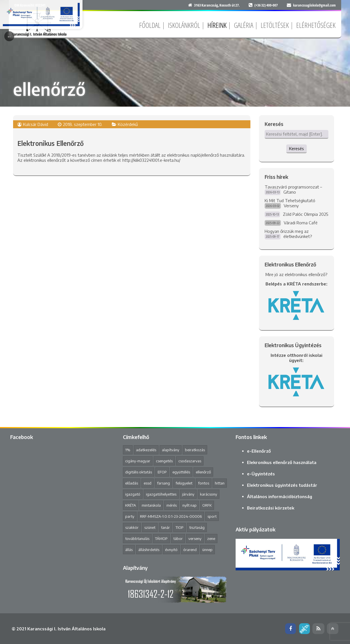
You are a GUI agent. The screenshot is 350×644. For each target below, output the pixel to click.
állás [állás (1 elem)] (129, 550)
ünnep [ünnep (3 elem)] (207, 550)
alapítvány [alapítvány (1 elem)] (171, 450)
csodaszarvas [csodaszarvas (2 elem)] (190, 461)
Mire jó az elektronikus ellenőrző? (297, 274)
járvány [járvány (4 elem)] (188, 494)
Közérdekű (128, 124)
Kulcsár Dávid (36, 124)
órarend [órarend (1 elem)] (190, 550)
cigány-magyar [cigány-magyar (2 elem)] (138, 461)
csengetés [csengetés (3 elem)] (164, 461)
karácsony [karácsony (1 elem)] (209, 494)
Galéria (244, 25)
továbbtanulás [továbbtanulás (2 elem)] (137, 539)
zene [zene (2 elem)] (211, 539)
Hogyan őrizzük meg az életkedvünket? (288, 234)
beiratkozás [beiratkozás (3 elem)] (195, 450)
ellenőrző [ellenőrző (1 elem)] (203, 472)
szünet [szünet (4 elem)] (150, 527)
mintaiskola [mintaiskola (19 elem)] (151, 505)
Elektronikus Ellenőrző (51, 143)
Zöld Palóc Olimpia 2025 (306, 214)
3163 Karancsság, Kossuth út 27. (217, 5)
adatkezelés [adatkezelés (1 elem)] (146, 450)
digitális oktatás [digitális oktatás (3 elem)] (139, 472)
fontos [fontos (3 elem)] (204, 483)
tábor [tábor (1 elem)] (178, 539)
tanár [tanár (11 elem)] (165, 527)
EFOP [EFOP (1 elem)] (162, 472)
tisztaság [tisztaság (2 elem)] (197, 527)
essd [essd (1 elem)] (148, 483)
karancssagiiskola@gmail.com (314, 5)
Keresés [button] (297, 148)
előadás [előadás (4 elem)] (132, 483)
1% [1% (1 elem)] (128, 450)
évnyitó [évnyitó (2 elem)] (171, 550)
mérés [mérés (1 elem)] (172, 505)
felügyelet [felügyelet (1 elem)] (184, 483)
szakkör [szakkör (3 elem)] (132, 527)
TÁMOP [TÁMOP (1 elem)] (161, 539)
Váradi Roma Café (301, 223)
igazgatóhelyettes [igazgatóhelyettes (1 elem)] (161, 494)
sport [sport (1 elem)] (212, 516)
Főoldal (150, 25)
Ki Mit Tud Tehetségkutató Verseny (290, 203)
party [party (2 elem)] (130, 516)
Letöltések (275, 25)
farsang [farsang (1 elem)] (163, 483)
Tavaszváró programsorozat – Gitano (293, 189)
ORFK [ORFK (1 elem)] (207, 505)
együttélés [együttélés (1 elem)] (181, 472)
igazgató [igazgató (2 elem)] (133, 494)
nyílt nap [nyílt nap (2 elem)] (190, 505)
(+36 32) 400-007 (266, 5)
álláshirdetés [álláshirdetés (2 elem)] (149, 550)
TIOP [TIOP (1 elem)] (180, 527)
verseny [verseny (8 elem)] (195, 539)
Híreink (217, 25)
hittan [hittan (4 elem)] (220, 483)
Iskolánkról (184, 25)
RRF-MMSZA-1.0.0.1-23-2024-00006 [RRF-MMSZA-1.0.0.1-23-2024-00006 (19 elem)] (171, 516)
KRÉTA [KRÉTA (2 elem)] (131, 505)
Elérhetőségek (316, 25)
